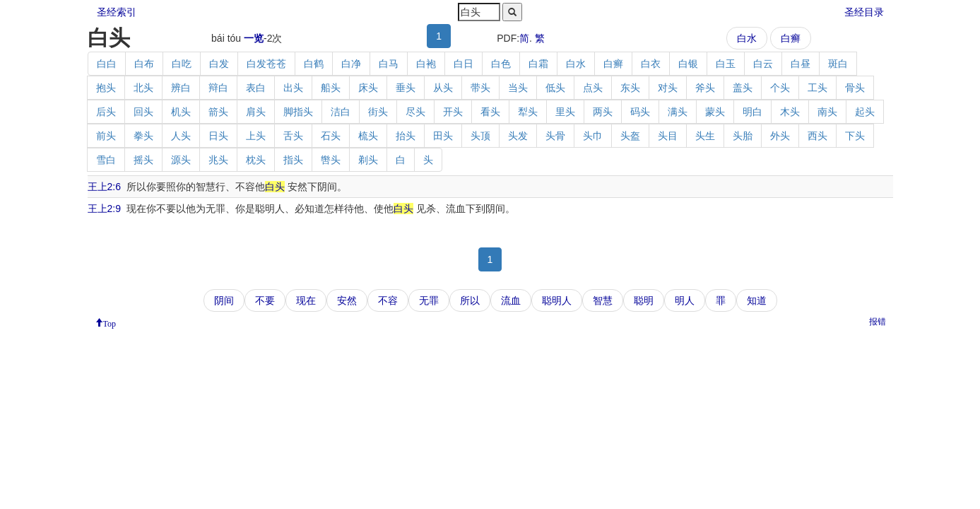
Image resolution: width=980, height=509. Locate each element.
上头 (256, 136)
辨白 (181, 88)
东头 (630, 88)
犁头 (528, 112)
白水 (747, 38)
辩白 (218, 88)
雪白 (106, 160)
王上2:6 (104, 187)
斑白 (838, 64)
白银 (688, 64)
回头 (143, 112)
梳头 (368, 136)
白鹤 (314, 64)
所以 (470, 300)
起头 (865, 112)
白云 (763, 64)
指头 (293, 160)
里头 (565, 112)
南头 (827, 112)
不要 (265, 300)
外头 (780, 136)
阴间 (224, 300)
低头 (555, 88)
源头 (181, 160)
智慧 (603, 300)
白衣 (651, 64)
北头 (143, 88)
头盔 (630, 136)
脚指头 (298, 112)
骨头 (855, 88)
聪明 (644, 300)
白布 (144, 64)
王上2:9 (104, 209)
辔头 (331, 160)
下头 (855, 136)
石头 (331, 136)
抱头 (106, 88)
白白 (107, 64)
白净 (351, 64)
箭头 (218, 112)
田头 (443, 136)
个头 (780, 88)
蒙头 (715, 112)
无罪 (429, 300)
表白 (256, 88)
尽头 (415, 112)
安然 (347, 300)
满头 (678, 112)
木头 (790, 112)
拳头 (143, 136)
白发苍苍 (266, 64)
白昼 (801, 64)
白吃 (182, 64)
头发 (518, 136)
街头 (378, 112)
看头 (490, 112)
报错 (878, 322)
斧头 (705, 88)
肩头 (256, 112)
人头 (181, 136)
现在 (306, 300)
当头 (518, 88)
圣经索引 (117, 12)
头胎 (743, 136)
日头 (218, 136)
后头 (106, 112)
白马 (389, 64)
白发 (219, 64)
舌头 (293, 136)
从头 (443, 88)
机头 (181, 112)
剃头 (368, 160)
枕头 (256, 160)
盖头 (743, 88)
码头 (640, 112)
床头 (368, 88)
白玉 (726, 64)
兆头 (218, 160)
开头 (453, 112)
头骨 (555, 136)
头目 (668, 136)
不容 (388, 300)
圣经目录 (864, 12)
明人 (685, 300)
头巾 (593, 136)
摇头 (143, 160)
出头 (293, 88)
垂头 (406, 88)
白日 (464, 64)
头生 (705, 136)
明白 (752, 112)
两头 (603, 112)
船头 (331, 88)
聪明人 (557, 300)
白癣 (791, 38)
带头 (480, 88)
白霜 (538, 64)
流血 (511, 300)
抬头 (406, 136)
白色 (501, 64)
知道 (757, 300)
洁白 (341, 112)
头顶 (480, 136)
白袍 (426, 64)
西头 (817, 136)
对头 (668, 88)
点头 (593, 88)
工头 (817, 88)
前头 (106, 136)
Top (110, 322)
